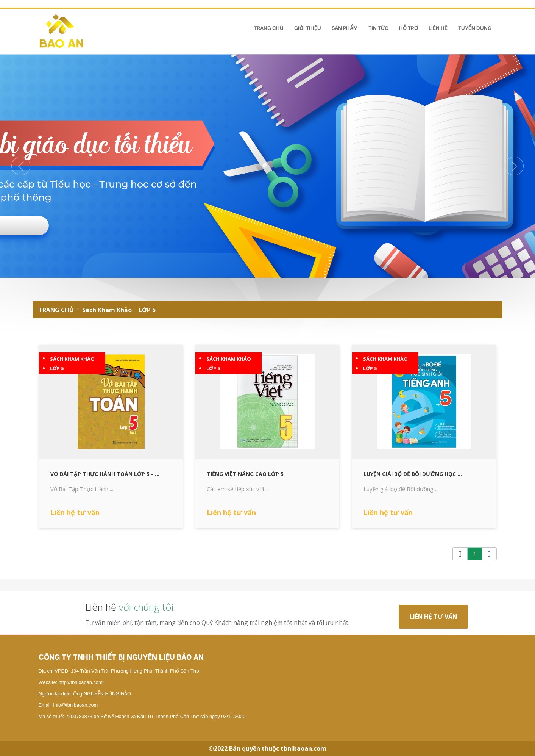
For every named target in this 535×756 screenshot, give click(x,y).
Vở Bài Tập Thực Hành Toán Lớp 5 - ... (105, 474)
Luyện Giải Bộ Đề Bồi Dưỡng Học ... (413, 474)
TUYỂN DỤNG (475, 27)
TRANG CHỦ (269, 27)
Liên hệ (438, 27)
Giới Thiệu (308, 27)
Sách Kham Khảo (107, 310)
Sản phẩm (345, 27)
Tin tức (378, 27)
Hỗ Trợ (409, 27)
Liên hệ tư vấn (433, 617)
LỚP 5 (147, 310)
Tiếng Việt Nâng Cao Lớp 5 (245, 474)
